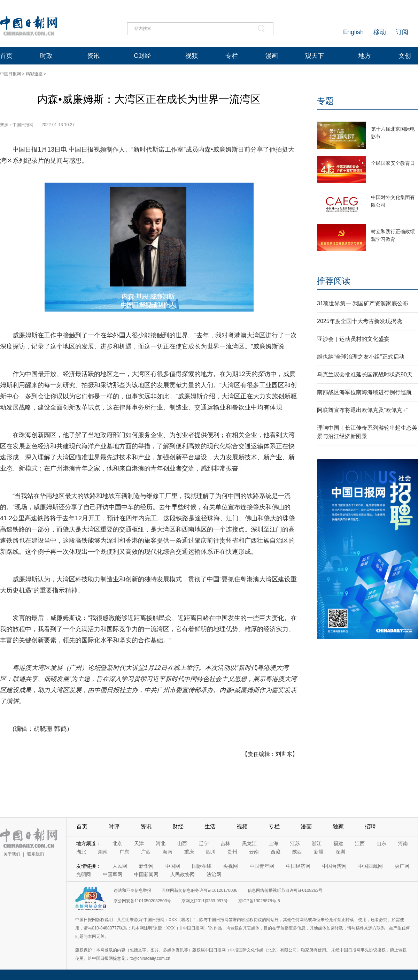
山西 (182, 843)
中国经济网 (298, 866)
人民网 (120, 866)
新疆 (319, 852)
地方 (365, 56)
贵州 (232, 852)
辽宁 (204, 843)
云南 (254, 852)
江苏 (295, 843)
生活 (210, 826)
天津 (139, 843)
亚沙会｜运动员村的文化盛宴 (353, 339)
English (353, 32)
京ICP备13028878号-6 (259, 901)
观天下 (315, 56)
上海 (273, 843)
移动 (380, 32)
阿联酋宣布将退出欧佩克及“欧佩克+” (362, 410)
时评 (114, 826)
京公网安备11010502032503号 (142, 901)
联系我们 (36, 854)
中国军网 (113, 874)
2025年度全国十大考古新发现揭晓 (359, 321)
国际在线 (202, 866)
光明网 (84, 874)
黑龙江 (249, 843)
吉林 (225, 843)
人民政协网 (183, 874)
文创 (405, 56)
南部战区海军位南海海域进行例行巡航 (364, 392)
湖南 (103, 852)
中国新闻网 (146, 874)
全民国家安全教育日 (393, 163)
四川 (211, 852)
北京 (117, 843)
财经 (178, 826)
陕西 (297, 852)
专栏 (232, 56)
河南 (403, 843)
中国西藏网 (371, 866)
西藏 (276, 852)
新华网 (146, 866)
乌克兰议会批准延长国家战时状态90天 (365, 374)
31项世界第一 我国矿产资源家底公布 (363, 303)
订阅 (402, 32)
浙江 (317, 843)
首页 (6, 56)
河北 (161, 843)
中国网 (173, 866)
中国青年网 (262, 866)
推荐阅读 (334, 281)
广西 (146, 852)
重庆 (189, 852)
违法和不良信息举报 (132, 890)
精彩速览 (34, 74)
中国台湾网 (334, 866)
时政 (46, 56)
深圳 (340, 852)
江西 (360, 843)
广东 (124, 852)
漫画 (272, 56)
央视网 (231, 866)
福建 (338, 843)
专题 (325, 101)
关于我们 (12, 854)
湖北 (81, 852)
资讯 (93, 56)
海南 (168, 852)
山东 (381, 843)
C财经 (142, 56)
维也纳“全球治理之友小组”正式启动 (361, 357)
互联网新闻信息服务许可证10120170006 (199, 890)
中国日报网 (10, 74)
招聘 (370, 826)
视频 (192, 56)
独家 (338, 826)
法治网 (214, 874)
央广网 (402, 866)
